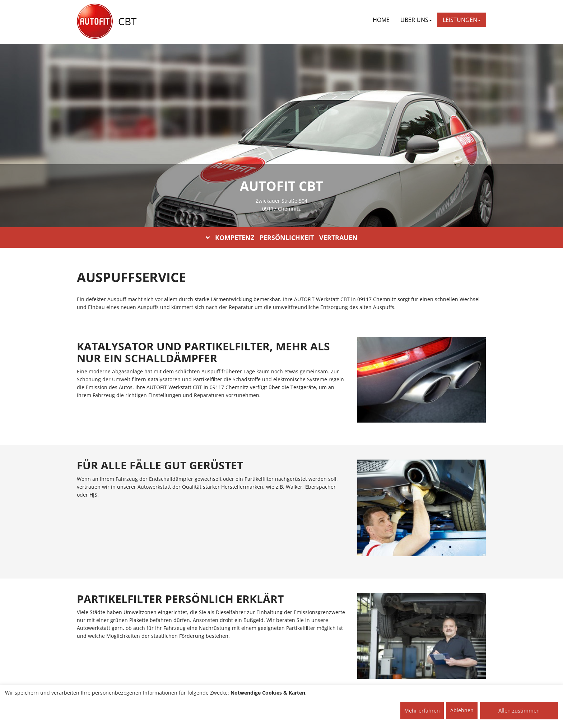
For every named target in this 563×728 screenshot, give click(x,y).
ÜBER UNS (416, 20)
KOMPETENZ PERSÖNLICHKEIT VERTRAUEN (282, 238)
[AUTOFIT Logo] (95, 22)
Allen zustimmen (519, 710)
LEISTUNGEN (462, 20)
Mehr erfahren (422, 711)
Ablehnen (462, 710)
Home (381, 20)
